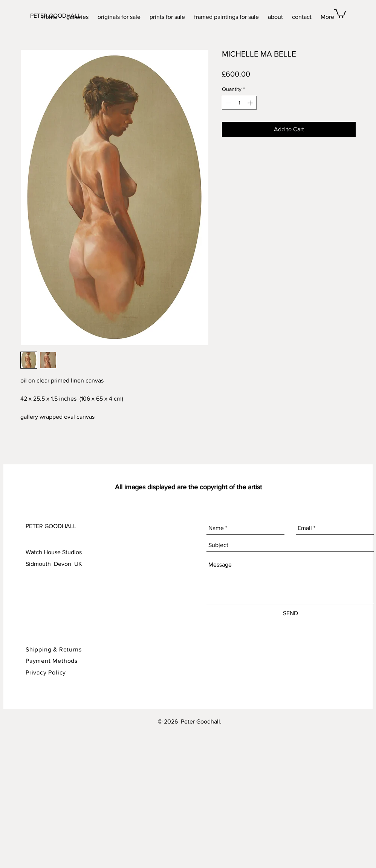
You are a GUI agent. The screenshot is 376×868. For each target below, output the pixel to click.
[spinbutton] (239, 103)
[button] (340, 13)
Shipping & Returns (54, 649)
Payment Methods (52, 661)
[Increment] (251, 103)
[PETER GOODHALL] (62, 16)
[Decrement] (228, 103)
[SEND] (290, 613)
